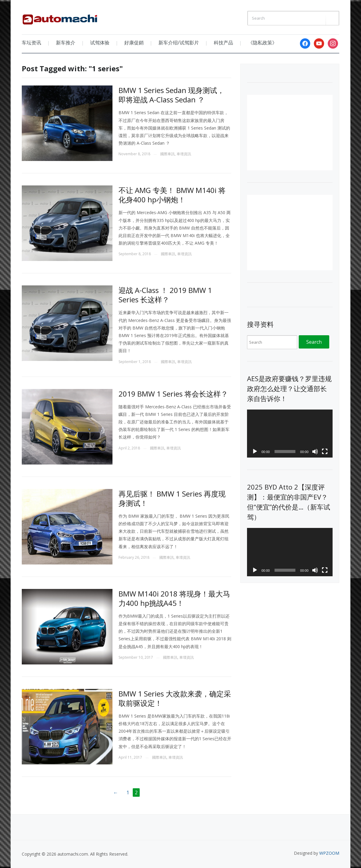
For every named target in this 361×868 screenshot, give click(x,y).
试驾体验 (100, 43)
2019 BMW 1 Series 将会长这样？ (173, 394)
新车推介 (66, 43)
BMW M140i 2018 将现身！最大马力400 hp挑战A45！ (174, 598)
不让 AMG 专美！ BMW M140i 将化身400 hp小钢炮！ (172, 195)
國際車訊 (167, 154)
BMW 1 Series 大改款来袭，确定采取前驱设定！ (175, 698)
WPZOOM (329, 853)
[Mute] (315, 452)
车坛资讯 (31, 43)
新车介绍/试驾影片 (179, 43)
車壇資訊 (184, 154)
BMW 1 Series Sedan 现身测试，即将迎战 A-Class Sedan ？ (171, 95)
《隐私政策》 (262, 43)
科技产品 (223, 43)
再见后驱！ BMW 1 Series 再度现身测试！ (172, 498)
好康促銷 (134, 43)
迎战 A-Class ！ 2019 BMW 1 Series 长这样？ (165, 295)
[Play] (255, 452)
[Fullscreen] (325, 452)
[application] (290, 434)
